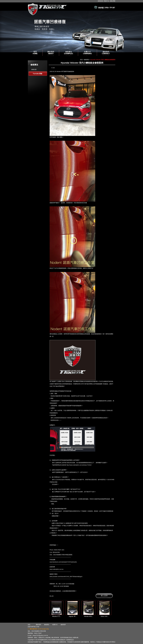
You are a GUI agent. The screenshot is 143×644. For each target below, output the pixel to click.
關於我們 (51, 53)
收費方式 (87, 53)
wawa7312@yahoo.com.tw (40, 635)
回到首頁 (100, 1)
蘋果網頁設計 (70, 640)
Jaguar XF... (73, 616)
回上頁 (52, 596)
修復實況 (69, 53)
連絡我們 (106, 53)
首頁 (35, 53)
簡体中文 (107, 1)
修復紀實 (34, 69)
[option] (71, 32)
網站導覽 (113, 1)
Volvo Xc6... (105, 616)
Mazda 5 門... (57, 616)
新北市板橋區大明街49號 (39, 631)
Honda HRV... (89, 616)
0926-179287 (38, 633)
